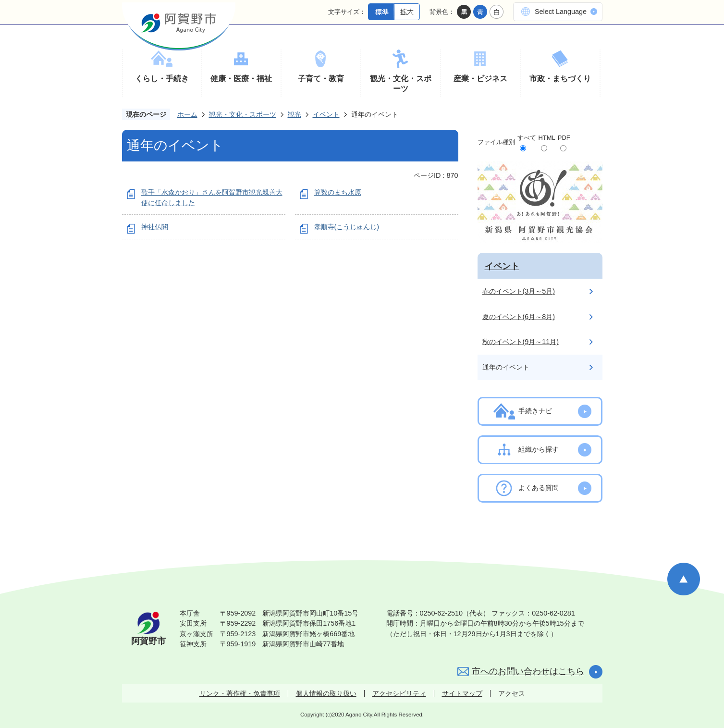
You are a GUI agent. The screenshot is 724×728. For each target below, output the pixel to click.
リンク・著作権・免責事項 (240, 693)
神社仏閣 (155, 227)
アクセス (512, 693)
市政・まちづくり (560, 79)
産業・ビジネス (480, 79)
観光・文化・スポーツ (401, 84)
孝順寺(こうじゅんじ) (347, 227)
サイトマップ (462, 693)
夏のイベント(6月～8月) (519, 317)
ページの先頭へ (684, 579)
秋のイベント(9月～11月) (521, 342)
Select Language (561, 12)
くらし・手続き (162, 79)
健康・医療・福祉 (241, 79)
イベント (326, 114)
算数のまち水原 (338, 192)
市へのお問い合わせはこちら (528, 671)
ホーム (187, 114)
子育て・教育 (321, 79)
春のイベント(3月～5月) (519, 291)
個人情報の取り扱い (326, 693)
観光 (295, 114)
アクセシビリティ (399, 693)
